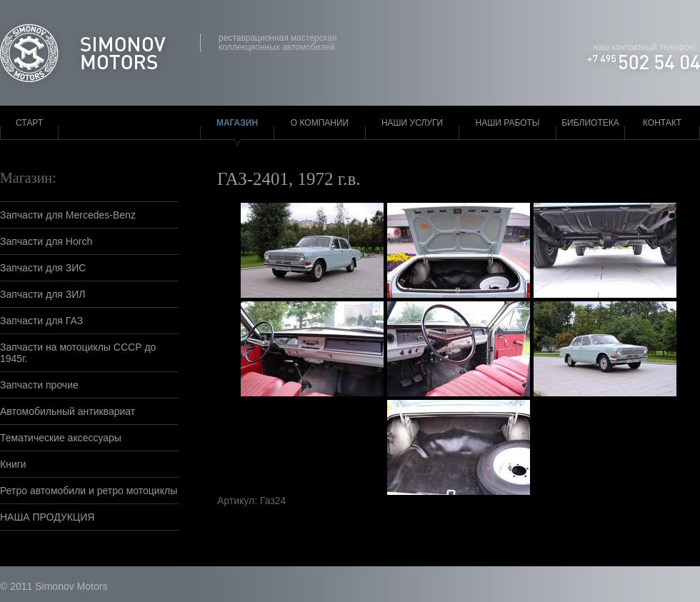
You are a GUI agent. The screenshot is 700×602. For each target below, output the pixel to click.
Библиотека (590, 123)
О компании (320, 123)
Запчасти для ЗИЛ (43, 294)
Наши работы (508, 123)
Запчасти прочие (39, 385)
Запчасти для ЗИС (43, 268)
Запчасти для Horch (46, 241)
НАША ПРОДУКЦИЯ (47, 517)
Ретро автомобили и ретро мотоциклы (89, 491)
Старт (29, 123)
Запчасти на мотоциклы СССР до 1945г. (78, 353)
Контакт (662, 123)
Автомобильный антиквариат (67, 411)
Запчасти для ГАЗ (41, 321)
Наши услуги (412, 123)
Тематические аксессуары (61, 438)
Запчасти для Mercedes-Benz (68, 215)
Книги (13, 464)
